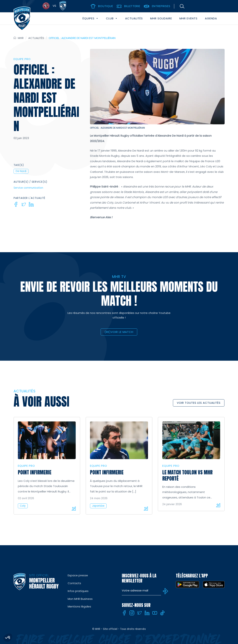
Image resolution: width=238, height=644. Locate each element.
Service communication (28, 188)
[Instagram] (132, 613)
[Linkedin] (31, 204)
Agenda (211, 18)
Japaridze (98, 506)
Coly (23, 506)
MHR (21, 38)
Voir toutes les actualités (199, 403)
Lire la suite (74, 508)
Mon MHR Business (80, 599)
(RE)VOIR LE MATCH (119, 332)
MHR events (188, 18)
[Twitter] (24, 204)
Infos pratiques (78, 591)
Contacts (74, 583)
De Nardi (21, 171)
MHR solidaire (161, 18)
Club (112, 18)
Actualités (134, 18)
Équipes (91, 18)
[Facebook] (16, 204)
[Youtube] (155, 613)
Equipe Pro (22, 59)
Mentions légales (79, 606)
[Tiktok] (162, 613)
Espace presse (78, 575)
